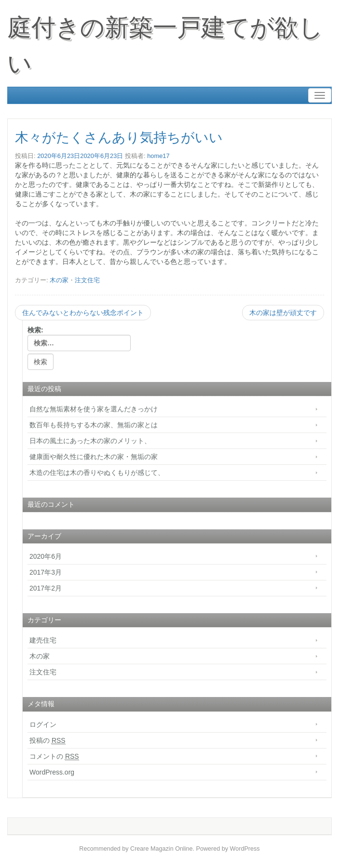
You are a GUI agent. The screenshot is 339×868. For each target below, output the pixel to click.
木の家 (59, 280)
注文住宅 (87, 280)
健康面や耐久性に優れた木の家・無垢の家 (94, 457)
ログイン (43, 724)
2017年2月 (46, 588)
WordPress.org (52, 772)
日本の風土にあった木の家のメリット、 (90, 441)
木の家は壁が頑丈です (283, 313)
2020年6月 (46, 556)
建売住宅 (43, 640)
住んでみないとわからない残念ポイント (83, 313)
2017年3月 (46, 572)
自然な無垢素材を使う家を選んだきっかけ (94, 409)
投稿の (47, 741)
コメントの (54, 756)
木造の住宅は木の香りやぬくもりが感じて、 (97, 473)
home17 (158, 156)
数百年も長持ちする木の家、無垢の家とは (97, 425)
